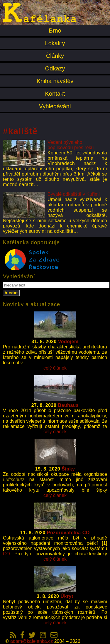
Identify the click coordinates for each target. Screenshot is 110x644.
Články (55, 56)
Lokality (55, 43)
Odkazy (55, 68)
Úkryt (67, 596)
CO (6, 554)
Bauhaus (68, 405)
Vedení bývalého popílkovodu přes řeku (71, 145)
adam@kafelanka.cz (32, 641)
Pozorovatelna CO (68, 533)
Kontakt (55, 94)
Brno (55, 31)
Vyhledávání (55, 106)
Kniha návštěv (55, 81)
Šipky (68, 469)
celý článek (55, 368)
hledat (11, 293)
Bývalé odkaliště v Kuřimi (74, 194)
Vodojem (68, 342)
